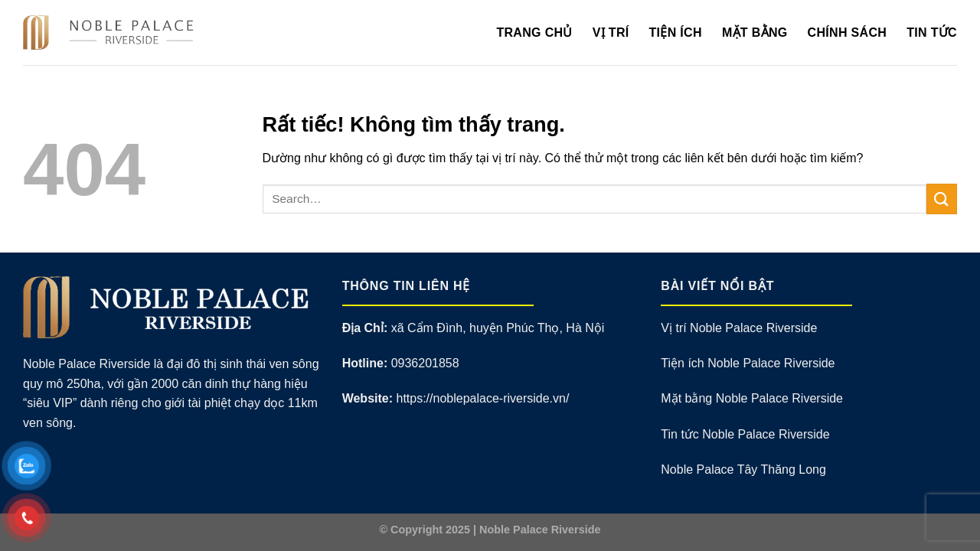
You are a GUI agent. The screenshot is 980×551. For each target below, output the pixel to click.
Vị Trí (611, 33)
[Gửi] (942, 199)
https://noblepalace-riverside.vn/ (482, 398)
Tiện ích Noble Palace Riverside (748, 363)
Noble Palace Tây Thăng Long (743, 469)
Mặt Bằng (755, 33)
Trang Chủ (534, 33)
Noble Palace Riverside (540, 530)
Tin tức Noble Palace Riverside (745, 434)
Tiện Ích (676, 33)
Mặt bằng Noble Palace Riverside (752, 398)
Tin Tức (932, 33)
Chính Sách (848, 33)
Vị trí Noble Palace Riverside (739, 328)
